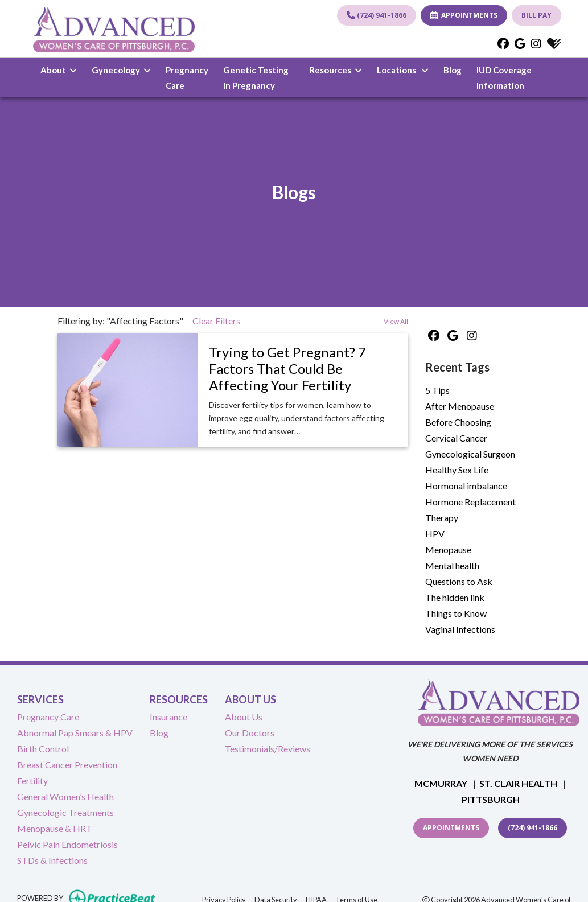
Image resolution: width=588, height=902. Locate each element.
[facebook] (503, 43)
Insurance (168, 717)
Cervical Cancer (456, 438)
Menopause (448, 549)
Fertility (32, 781)
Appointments (451, 828)
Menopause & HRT (55, 828)
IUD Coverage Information (511, 77)
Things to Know (456, 613)
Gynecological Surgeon (470, 454)
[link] (303, 369)
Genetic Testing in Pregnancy (256, 77)
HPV (435, 534)
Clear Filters (216, 321)
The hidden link (455, 597)
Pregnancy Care (187, 77)
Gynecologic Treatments (65, 812)
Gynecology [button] (121, 70)
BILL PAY (536, 15)
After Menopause (460, 406)
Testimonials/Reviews (268, 749)
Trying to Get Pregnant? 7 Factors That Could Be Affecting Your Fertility (287, 368)
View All (396, 321)
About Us (244, 717)
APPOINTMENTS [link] (464, 15)
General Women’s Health (65, 796)
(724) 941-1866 (377, 15)
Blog (453, 70)
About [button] (59, 70)
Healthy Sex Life (457, 470)
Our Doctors (250, 733)
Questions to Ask (459, 581)
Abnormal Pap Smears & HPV (75, 733)
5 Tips (437, 390)
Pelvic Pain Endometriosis (67, 844)
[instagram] (536, 43)
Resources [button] (336, 70)
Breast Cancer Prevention (67, 765)
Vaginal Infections (460, 629)
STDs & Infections (52, 860)
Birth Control (43, 749)
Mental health (452, 565)
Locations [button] (403, 70)
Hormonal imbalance (466, 486)
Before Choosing (458, 422)
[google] (520, 43)
